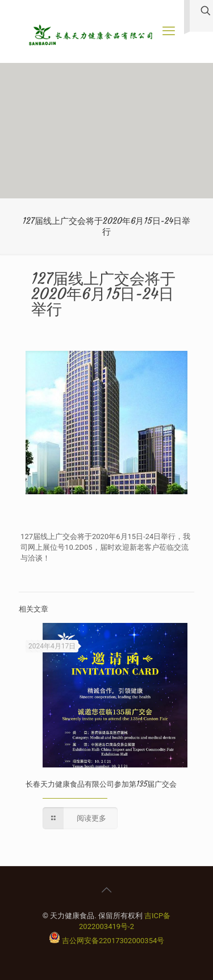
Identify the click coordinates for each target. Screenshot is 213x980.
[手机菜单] (169, 31)
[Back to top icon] (107, 890)
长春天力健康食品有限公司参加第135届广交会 (101, 784)
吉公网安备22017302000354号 (113, 941)
